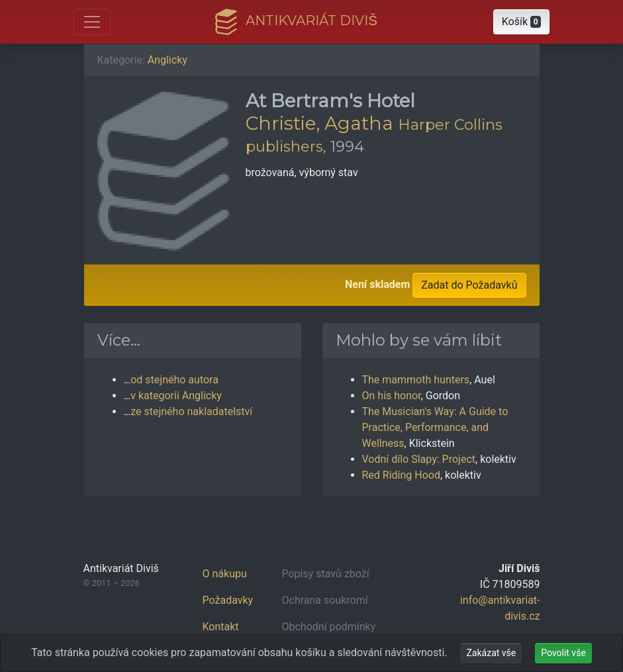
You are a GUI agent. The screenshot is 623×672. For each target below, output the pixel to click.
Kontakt (221, 627)
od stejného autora (174, 380)
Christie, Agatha (319, 123)
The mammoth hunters (416, 380)
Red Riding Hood (401, 475)
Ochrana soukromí (325, 600)
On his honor (392, 396)
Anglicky (168, 60)
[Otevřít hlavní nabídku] (92, 22)
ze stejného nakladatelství (191, 411)
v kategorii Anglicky (176, 396)
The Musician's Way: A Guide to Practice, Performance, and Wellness (435, 427)
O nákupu (225, 574)
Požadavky (228, 600)
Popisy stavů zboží (326, 574)
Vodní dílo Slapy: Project (419, 459)
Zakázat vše (491, 653)
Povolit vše (563, 653)
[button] (522, 22)
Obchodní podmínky (329, 627)
